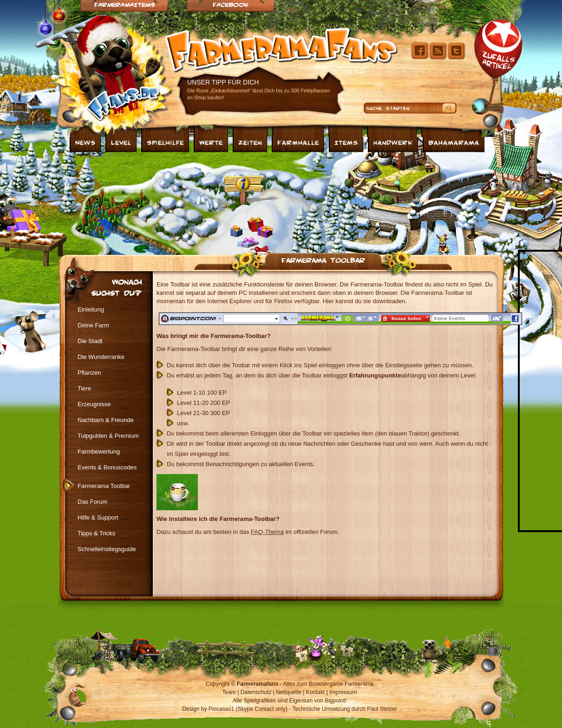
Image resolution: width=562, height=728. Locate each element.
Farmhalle (298, 142)
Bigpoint (335, 701)
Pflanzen (89, 373)
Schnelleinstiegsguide (107, 549)
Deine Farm (93, 325)
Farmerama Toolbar (323, 260)
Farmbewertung (99, 452)
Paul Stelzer (382, 709)
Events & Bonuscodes (107, 467)
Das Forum (92, 502)
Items (346, 142)
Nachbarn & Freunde (106, 420)
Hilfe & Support (98, 517)
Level (121, 142)
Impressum (343, 692)
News (85, 142)
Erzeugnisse (94, 404)
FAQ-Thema (267, 532)
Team (229, 692)
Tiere (84, 388)
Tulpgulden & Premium (108, 436)
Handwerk (393, 142)
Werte (211, 142)
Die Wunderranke (101, 357)
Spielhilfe (165, 142)
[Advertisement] (160, 201)
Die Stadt (90, 341)
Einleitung (91, 309)
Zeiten (250, 142)
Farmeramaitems (124, 4)
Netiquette (289, 692)
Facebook (231, 4)
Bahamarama (454, 142)
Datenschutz (256, 692)
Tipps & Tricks (96, 533)
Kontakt (316, 692)
